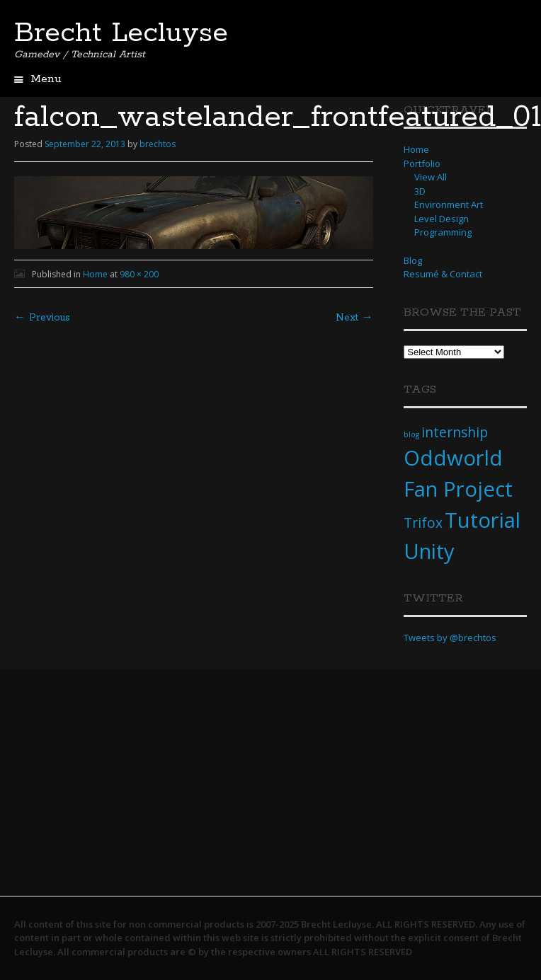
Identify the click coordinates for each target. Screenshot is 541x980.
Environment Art (449, 204)
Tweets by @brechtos (450, 638)
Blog (413, 260)
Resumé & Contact (443, 274)
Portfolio (422, 163)
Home (95, 274)
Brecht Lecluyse (121, 33)
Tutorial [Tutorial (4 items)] (483, 520)
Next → (354, 318)
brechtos (158, 144)
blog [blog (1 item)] (411, 434)
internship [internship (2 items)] (455, 432)
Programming (443, 232)
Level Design (442, 219)
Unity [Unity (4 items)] (429, 551)
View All (431, 177)
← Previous (42, 318)
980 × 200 (139, 274)
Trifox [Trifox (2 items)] (423, 523)
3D (420, 191)
